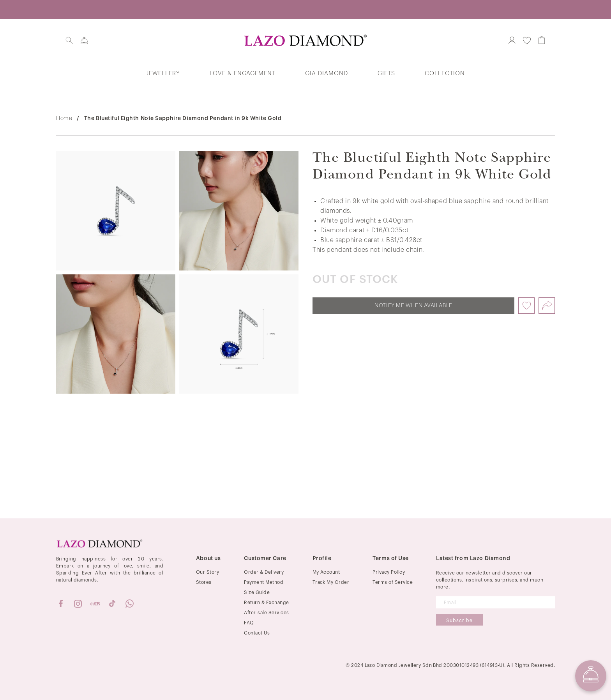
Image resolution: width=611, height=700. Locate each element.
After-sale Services (266, 613)
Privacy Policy (389, 572)
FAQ (249, 623)
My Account (326, 572)
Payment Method (264, 582)
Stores (204, 582)
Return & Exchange (266, 603)
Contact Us (257, 633)
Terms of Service (393, 582)
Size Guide (257, 592)
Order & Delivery (264, 572)
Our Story (207, 572)
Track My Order (331, 582)
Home (64, 118)
